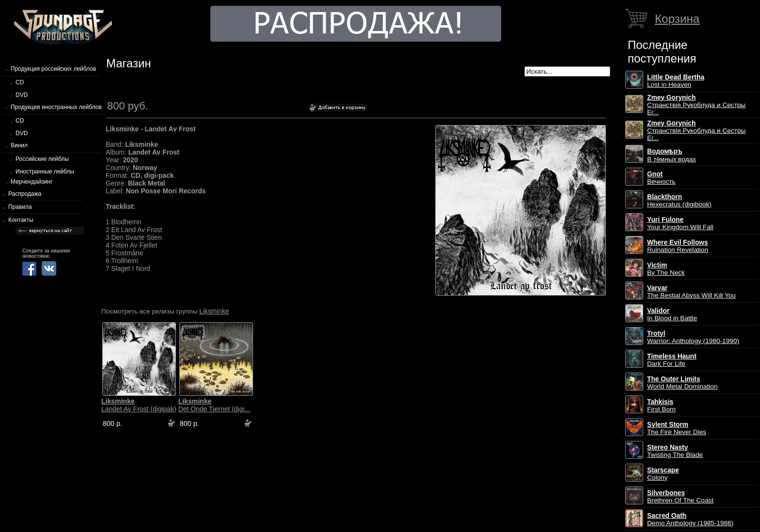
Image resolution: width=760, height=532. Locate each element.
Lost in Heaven (676, 81)
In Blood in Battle (672, 314)
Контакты (21, 220)
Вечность (661, 178)
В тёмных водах (672, 155)
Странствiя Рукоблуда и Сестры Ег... (696, 105)
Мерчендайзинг (32, 182)
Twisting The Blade (675, 451)
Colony (663, 474)
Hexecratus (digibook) (679, 201)
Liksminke (214, 311)
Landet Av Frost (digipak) (139, 405)
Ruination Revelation (678, 246)
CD (20, 82)
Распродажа (25, 194)
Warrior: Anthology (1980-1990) (693, 337)
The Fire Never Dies (677, 428)
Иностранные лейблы (45, 172)
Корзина (677, 19)
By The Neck (666, 269)
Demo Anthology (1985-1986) (690, 519)
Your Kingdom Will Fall (680, 223)
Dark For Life (672, 360)
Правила (20, 207)
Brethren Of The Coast (680, 497)
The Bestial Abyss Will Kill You (691, 292)
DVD (22, 95)
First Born (661, 406)
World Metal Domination (682, 383)
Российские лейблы (42, 159)
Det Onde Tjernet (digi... (214, 405)
